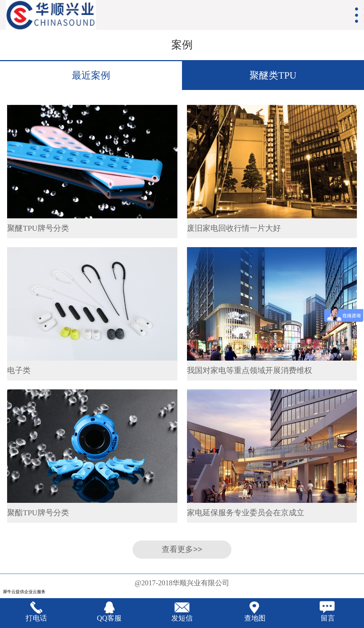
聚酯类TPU (273, 104)
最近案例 (91, 75)
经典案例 (91, 104)
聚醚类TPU (273, 75)
